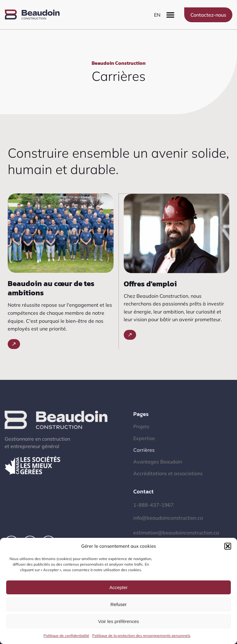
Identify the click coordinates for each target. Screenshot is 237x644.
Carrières (144, 450)
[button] (228, 546)
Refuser (119, 604)
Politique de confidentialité (66, 636)
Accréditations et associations (168, 473)
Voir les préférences (119, 621)
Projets (141, 426)
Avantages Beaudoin (158, 462)
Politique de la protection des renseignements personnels (141, 636)
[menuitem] (157, 15)
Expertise (144, 438)
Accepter (118, 587)
